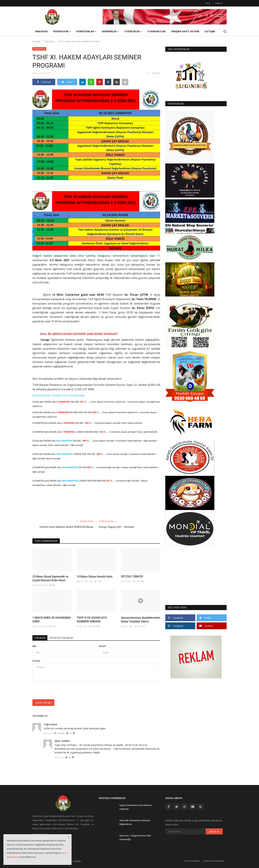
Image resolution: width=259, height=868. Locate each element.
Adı (34, 646)
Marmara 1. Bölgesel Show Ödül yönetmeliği (135, 838)
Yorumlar (41, 638)
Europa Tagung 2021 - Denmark (116, 527)
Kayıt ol (219, 3)
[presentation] (58, 690)
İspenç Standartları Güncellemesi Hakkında (136, 807)
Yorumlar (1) (40, 716)
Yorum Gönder (43, 703)
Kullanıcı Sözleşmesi (214, 861)
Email (102, 646)
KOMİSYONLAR (86, 31)
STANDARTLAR (157, 31)
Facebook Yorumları (67, 638)
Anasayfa (41, 31)
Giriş (208, 3)
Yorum (36, 661)
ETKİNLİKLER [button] (133, 31)
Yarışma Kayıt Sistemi (185, 31)
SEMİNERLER (110, 31)
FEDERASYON (62, 31)
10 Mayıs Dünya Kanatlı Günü (95, 577)
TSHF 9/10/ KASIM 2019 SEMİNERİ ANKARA (92, 620)
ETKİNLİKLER (49, 41)
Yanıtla (61, 733)
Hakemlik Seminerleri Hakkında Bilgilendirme (135, 822)
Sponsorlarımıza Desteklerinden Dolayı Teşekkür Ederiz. (141, 620)
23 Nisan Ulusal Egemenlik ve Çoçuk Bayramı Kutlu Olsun (50, 578)
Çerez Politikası (192, 861)
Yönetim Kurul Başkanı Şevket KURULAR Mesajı (66, 527)
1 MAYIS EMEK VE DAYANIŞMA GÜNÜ (52, 620)
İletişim (210, 31)
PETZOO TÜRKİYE (132, 577)
